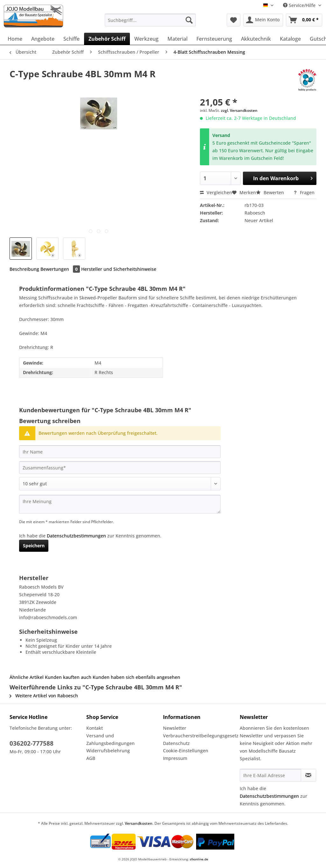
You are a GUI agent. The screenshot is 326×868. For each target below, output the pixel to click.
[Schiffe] (71, 39)
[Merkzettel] (234, 20)
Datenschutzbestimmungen (76, 536)
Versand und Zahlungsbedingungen (110, 739)
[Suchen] (189, 20)
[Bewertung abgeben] (120, 484)
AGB (91, 758)
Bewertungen (61, 269)
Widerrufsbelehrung (108, 751)
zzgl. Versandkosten (239, 110)
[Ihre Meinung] (120, 504)
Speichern (34, 546)
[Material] (177, 39)
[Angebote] (43, 39)
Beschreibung (24, 269)
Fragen (304, 192)
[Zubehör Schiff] (107, 39)
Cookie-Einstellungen (186, 751)
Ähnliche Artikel (27, 677)
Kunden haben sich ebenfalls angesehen (136, 677)
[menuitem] (150, 23)
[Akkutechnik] (256, 39)
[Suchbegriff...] (150, 20)
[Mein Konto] (263, 20)
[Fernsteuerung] (214, 39)
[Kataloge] (290, 39)
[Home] (15, 39)
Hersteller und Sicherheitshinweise (119, 269)
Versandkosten (139, 823)
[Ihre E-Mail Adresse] (270, 775)
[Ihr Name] (120, 452)
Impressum (175, 758)
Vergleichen (216, 192)
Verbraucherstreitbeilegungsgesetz (200, 736)
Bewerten (271, 192)
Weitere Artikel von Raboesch (44, 696)
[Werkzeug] (146, 39)
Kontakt (95, 728)
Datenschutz (176, 743)
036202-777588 (32, 743)
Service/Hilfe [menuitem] (300, 5)
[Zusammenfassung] (120, 468)
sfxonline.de (199, 859)
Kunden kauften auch (68, 677)
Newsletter (175, 728)
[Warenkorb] (304, 20)
